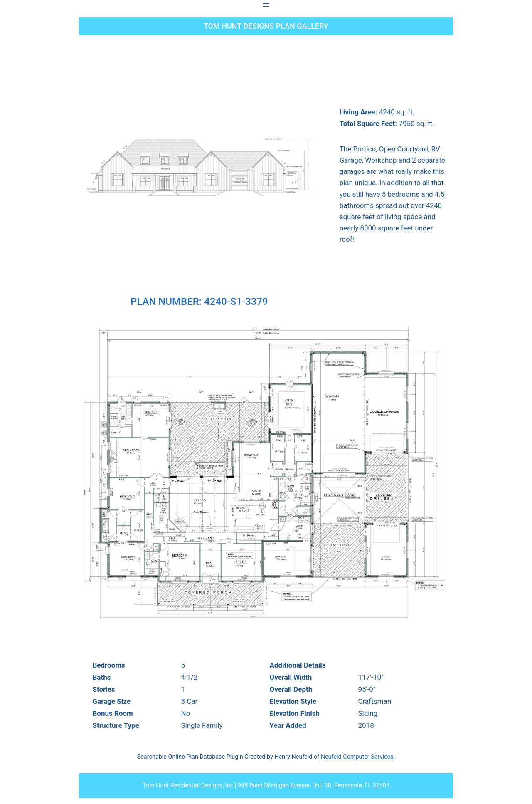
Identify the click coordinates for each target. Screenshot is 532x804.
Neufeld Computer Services (357, 757)
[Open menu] (266, 5)
